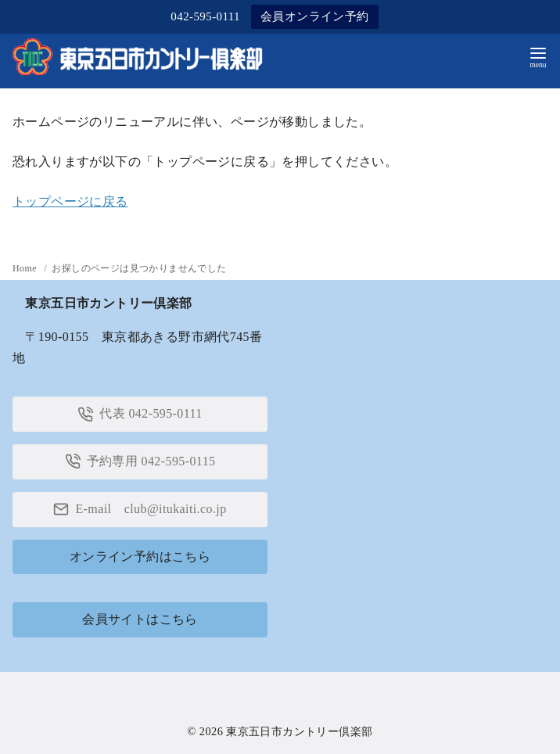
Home (26, 268)
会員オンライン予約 (315, 16)
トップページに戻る (70, 201)
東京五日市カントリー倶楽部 (299, 731)
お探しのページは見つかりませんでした (139, 268)
